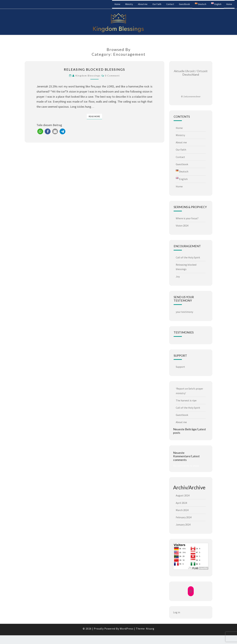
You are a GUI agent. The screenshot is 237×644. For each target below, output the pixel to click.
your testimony (184, 312)
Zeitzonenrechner (192, 97)
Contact (170, 4)
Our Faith (157, 4)
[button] (40, 131)
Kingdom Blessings (19, 4)
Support (180, 367)
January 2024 (183, 525)
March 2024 (182, 510)
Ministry (129, 4)
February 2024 (184, 517)
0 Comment (112, 76)
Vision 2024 (182, 226)
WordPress (127, 629)
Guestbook (184, 4)
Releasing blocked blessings (94, 69)
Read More (95, 116)
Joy (178, 276)
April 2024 (181, 503)
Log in (177, 612)
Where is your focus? (187, 218)
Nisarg (150, 629)
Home (117, 4)
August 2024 (183, 495)
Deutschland (191, 73)
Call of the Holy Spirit (188, 257)
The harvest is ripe (186, 400)
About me (143, 4)
